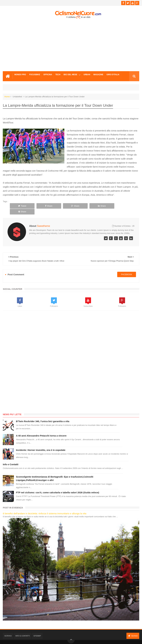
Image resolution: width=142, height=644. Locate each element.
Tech (58, 75)
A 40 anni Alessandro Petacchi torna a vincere (41, 430)
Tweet (22, 206)
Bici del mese (70, 75)
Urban (87, 75)
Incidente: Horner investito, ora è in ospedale (41, 444)
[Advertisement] (71, 45)
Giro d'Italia (113, 75)
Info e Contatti (11, 459)
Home (7, 97)
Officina (48, 75)
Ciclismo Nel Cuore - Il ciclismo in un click (73, 639)
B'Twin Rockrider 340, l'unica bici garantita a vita (43, 416)
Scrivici (8, 630)
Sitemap (37, 630)
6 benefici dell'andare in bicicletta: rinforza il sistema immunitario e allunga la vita (45, 508)
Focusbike (35, 75)
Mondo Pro (20, 75)
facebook (127, 269)
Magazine (98, 75)
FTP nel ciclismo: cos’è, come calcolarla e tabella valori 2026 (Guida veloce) (58, 487)
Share (48, 206)
